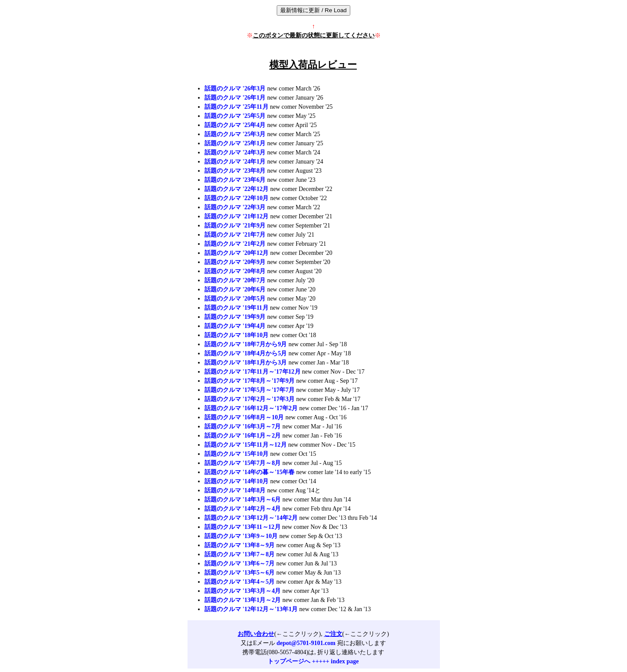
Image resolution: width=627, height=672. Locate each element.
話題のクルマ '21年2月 (235, 244)
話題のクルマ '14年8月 (235, 490)
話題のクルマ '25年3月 (235, 134)
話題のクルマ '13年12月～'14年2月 (251, 518)
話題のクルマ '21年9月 (235, 226)
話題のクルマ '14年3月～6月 (243, 500)
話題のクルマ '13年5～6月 (240, 573)
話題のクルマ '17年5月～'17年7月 (250, 390)
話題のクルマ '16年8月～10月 (244, 417)
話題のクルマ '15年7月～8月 (243, 463)
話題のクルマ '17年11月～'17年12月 (253, 372)
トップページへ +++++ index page (313, 661)
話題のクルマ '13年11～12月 (243, 527)
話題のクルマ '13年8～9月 (240, 545)
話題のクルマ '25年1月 (235, 143)
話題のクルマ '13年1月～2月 (243, 600)
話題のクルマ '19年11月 (236, 308)
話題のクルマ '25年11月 (236, 107)
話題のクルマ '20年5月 (235, 299)
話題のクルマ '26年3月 (235, 89)
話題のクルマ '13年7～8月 (240, 554)
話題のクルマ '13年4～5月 (240, 582)
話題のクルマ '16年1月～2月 (243, 436)
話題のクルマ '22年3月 (235, 207)
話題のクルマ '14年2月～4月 (243, 509)
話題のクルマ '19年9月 (235, 317)
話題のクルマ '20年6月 (235, 289)
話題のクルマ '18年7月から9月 (246, 344)
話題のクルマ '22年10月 (236, 198)
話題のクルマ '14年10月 (236, 481)
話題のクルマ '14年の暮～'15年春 (250, 472)
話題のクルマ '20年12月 (236, 253)
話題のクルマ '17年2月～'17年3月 (250, 399)
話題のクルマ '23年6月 (235, 180)
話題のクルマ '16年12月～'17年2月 (251, 408)
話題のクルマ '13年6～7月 (240, 563)
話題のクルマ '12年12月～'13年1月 (251, 609)
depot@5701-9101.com (306, 643)
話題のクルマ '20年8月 (235, 271)
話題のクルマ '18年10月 (236, 335)
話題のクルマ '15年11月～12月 (246, 445)
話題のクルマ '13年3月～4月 (243, 591)
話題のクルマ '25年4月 (235, 125)
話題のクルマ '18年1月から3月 (246, 363)
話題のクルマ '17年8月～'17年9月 (250, 381)
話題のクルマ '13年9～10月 (241, 536)
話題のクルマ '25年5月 (235, 116)
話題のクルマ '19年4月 (235, 326)
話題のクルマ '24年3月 (235, 152)
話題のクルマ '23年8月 (235, 171)
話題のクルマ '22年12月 (236, 189)
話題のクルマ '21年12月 (236, 216)
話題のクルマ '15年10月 (236, 454)
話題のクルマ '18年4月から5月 (246, 353)
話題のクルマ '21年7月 (235, 235)
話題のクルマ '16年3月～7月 (243, 426)
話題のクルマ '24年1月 (235, 162)
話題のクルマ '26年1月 (235, 98)
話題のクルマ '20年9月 (235, 262)
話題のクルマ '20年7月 (235, 280)
